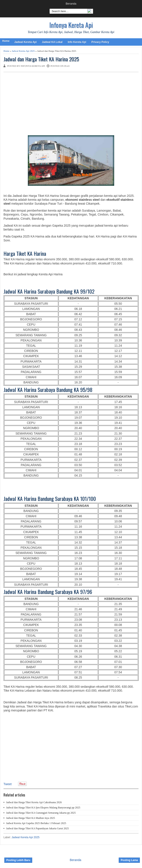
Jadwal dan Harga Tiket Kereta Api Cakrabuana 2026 (34, 802)
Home (6, 41)
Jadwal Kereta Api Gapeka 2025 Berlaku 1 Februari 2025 (36, 823)
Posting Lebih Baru (18, 860)
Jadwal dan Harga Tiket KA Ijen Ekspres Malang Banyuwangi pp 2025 (43, 808)
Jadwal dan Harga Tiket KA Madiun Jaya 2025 (31, 818)
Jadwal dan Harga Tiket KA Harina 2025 (41, 59)
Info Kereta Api (77, 42)
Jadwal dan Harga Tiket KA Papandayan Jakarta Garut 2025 (37, 828)
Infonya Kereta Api (71, 25)
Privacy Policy (100, 42)
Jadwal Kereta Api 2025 (23, 51)
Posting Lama (129, 860)
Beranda (71, 4)
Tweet (8, 784)
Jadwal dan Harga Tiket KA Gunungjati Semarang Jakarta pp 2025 (41, 813)
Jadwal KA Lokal (52, 42)
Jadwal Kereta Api (25, 42)
